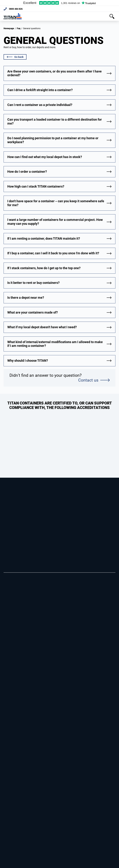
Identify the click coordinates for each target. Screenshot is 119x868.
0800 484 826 (16, 9)
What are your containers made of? (33, 312)
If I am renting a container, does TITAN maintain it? (44, 238)
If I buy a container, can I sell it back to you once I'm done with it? (53, 253)
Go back (15, 57)
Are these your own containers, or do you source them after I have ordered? (54, 73)
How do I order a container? (27, 172)
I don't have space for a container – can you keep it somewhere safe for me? (56, 203)
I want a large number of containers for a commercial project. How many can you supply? (55, 222)
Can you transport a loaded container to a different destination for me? (55, 121)
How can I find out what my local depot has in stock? (45, 157)
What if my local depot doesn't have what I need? (42, 327)
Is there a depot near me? (26, 298)
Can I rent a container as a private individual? (40, 105)
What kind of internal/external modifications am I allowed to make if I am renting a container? (55, 344)
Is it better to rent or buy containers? (33, 283)
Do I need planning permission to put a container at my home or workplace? (53, 140)
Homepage (9, 28)
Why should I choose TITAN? (28, 361)
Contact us (94, 380)
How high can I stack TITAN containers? (36, 186)
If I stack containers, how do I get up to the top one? (44, 268)
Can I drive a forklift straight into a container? (40, 90)
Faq (19, 28)
